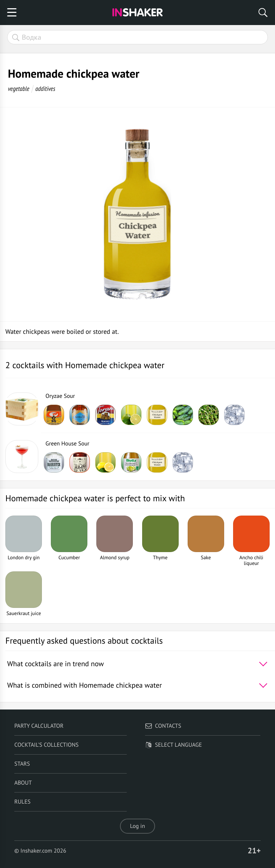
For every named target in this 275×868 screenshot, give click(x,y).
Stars (22, 764)
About (23, 783)
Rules (22, 802)
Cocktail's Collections (47, 745)
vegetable (19, 89)
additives (45, 89)
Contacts (163, 726)
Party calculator (39, 726)
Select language (173, 745)
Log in (137, 826)
